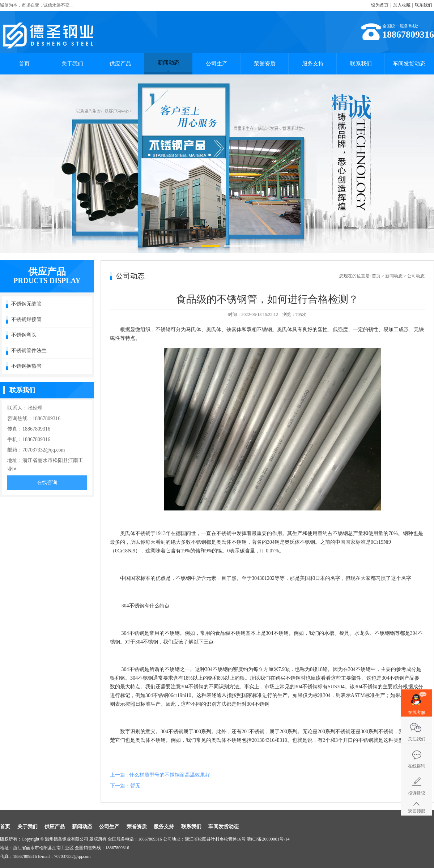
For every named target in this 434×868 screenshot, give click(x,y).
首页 (24, 64)
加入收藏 (402, 5)
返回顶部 (417, 811)
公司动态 (416, 276)
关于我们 (72, 64)
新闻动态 (169, 66)
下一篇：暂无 (125, 786)
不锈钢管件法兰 (29, 350)
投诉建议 (417, 793)
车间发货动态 (409, 64)
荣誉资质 (265, 64)
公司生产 (217, 64)
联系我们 (424, 5)
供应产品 (120, 64)
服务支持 (313, 64)
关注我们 (417, 739)
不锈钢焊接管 (26, 319)
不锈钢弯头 (24, 335)
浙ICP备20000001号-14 (268, 839)
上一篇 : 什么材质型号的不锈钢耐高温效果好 (160, 775)
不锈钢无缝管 (26, 304)
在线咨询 (47, 482)
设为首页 (380, 5)
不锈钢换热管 (26, 366)
